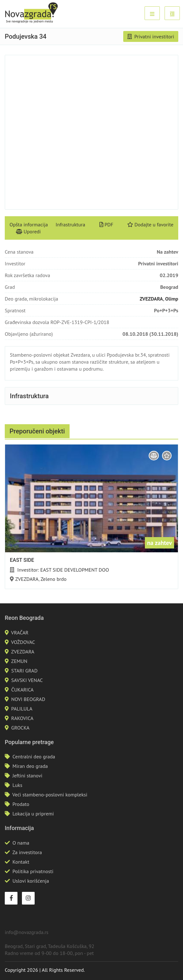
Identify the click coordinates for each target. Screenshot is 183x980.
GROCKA (20, 728)
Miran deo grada (30, 766)
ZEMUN (19, 661)
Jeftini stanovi (27, 776)
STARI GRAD (24, 671)
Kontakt (21, 862)
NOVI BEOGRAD (28, 699)
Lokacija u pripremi (33, 814)
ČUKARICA (22, 690)
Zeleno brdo (54, 579)
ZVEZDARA (151, 299)
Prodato (21, 804)
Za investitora (27, 852)
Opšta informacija (29, 224)
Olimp (172, 299)
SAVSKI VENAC (27, 680)
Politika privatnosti (33, 871)
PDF (106, 224)
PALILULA (22, 709)
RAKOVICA (22, 718)
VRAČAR (20, 633)
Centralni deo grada (34, 756)
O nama (21, 843)
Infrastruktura (70, 224)
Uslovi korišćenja (31, 881)
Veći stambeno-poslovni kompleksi (50, 795)
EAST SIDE (22, 560)
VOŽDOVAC (23, 642)
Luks (17, 785)
